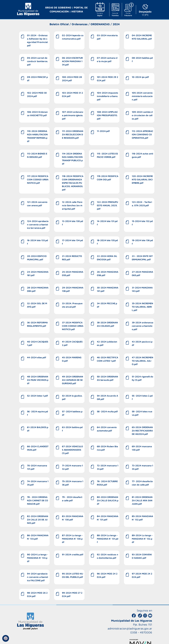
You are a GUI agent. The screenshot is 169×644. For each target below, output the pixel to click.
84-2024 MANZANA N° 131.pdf (108, 518)
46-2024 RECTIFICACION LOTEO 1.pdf (108, 359)
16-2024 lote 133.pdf (38, 242)
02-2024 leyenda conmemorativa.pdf (73, 37)
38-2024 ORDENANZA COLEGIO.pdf (107, 324)
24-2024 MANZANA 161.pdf (38, 274)
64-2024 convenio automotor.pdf (107, 429)
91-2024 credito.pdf (73, 554)
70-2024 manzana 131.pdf (37, 467)
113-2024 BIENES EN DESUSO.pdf (37, 155)
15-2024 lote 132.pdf (142, 223)
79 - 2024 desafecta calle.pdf (72, 499)
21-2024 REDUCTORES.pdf (72, 258)
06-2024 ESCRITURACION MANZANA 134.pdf (72, 61)
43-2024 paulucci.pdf (142, 343)
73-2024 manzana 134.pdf (142, 467)
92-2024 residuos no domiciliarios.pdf (108, 556)
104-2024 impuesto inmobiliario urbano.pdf (107, 96)
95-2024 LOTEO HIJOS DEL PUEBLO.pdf (73, 575)
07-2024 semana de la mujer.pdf (107, 60)
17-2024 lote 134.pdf (72, 242)
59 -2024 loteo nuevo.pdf (142, 413)
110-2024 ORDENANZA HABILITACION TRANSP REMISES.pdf (37, 136)
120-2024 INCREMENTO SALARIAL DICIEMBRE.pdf (142, 179)
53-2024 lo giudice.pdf (72, 397)
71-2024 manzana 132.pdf (72, 467)
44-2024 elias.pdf (37, 357)
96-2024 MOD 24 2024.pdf (107, 575)
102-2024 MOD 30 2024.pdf (37, 94)
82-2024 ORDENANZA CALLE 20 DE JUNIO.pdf (38, 520)
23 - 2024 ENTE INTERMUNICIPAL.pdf (142, 258)
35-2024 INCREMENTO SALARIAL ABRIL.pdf (142, 307)
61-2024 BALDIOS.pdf (38, 429)
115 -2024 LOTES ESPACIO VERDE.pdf (107, 155)
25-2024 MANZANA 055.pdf (73, 274)
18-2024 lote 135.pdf (107, 242)
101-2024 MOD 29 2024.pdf (108, 79)
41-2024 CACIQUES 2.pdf (72, 343)
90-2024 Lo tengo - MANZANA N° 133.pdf (38, 558)
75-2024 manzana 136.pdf (73, 483)
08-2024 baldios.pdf (142, 60)
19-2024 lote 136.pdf (142, 242)
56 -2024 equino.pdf (38, 413)
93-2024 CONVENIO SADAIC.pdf (142, 556)
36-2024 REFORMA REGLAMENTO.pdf (37, 324)
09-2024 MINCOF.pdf (37, 79)
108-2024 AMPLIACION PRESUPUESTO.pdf (107, 115)
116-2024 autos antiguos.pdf (142, 155)
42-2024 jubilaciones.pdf (107, 343)
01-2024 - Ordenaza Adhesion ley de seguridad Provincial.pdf (38, 40)
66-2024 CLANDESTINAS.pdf (38, 448)
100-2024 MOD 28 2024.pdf (72, 79)
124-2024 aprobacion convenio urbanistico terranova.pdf (38, 225)
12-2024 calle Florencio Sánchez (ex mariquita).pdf (72, 205)
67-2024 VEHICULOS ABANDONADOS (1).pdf (72, 450)
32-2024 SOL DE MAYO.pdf (37, 305)
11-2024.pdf (103, 131)
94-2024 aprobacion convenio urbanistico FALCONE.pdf (38, 577)
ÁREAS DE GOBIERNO (58, 8)
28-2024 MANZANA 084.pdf (38, 289)
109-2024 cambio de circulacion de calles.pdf (142, 115)
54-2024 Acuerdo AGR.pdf (107, 397)
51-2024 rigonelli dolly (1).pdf (142, 378)
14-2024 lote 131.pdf (107, 223)
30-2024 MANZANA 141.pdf (108, 289)
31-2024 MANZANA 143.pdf (142, 289)
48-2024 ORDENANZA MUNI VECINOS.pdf (38, 380)
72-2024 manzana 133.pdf (108, 467)
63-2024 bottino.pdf (72, 429)
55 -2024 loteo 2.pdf (142, 397)
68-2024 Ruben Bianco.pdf (107, 448)
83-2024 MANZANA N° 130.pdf (73, 518)
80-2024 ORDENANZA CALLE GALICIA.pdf (108, 500)
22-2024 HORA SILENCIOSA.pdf (107, 258)
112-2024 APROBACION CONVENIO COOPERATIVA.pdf (143, 134)
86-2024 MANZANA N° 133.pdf (38, 537)
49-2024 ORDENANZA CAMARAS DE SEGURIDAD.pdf (73, 380)
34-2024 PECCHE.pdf (107, 305)
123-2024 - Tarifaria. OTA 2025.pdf (142, 204)
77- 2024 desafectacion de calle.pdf (142, 483)
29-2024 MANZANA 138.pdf (73, 289)
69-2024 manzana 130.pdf (142, 448)
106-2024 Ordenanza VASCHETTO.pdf (37, 114)
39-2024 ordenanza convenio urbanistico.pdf (143, 326)
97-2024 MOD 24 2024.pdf (142, 575)
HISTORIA (77, 11)
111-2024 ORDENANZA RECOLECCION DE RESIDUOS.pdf (73, 134)
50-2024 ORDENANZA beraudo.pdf (107, 378)
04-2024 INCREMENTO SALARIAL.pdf (142, 37)
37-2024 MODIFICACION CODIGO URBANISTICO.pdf (73, 326)
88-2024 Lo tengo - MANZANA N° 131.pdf (108, 539)
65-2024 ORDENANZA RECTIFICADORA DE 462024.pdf (142, 431)
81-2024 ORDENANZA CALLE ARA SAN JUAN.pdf (142, 500)
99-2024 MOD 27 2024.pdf (72, 594)
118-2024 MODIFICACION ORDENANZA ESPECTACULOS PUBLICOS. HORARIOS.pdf (73, 183)
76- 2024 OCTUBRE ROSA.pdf (107, 483)
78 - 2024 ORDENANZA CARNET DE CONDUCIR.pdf (38, 500)
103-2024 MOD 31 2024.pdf (72, 94)
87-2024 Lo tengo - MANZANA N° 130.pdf (72, 539)
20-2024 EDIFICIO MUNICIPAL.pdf (37, 258)
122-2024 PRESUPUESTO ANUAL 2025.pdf (107, 205)
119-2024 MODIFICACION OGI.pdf (108, 178)
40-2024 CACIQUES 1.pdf (38, 343)
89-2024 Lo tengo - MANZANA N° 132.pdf (142, 539)
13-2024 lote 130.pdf (73, 223)
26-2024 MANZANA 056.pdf (108, 274)
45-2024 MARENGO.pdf (72, 359)
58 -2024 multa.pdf (107, 411)
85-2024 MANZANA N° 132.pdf (142, 518)
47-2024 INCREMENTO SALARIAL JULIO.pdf (143, 361)
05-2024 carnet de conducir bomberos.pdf (38, 61)
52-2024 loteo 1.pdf (37, 396)
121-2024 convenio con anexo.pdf (37, 204)
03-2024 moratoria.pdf (108, 37)
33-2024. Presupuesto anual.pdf (72, 305)
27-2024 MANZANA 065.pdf (142, 274)
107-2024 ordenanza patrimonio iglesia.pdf (73, 115)
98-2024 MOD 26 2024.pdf (37, 594)
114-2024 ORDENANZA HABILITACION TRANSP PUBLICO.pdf (72, 159)
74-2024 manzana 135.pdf (38, 483)
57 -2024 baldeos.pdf (72, 413)
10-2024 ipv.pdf (140, 77)
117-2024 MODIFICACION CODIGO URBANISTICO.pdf (38, 179)
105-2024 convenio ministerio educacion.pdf (142, 96)
